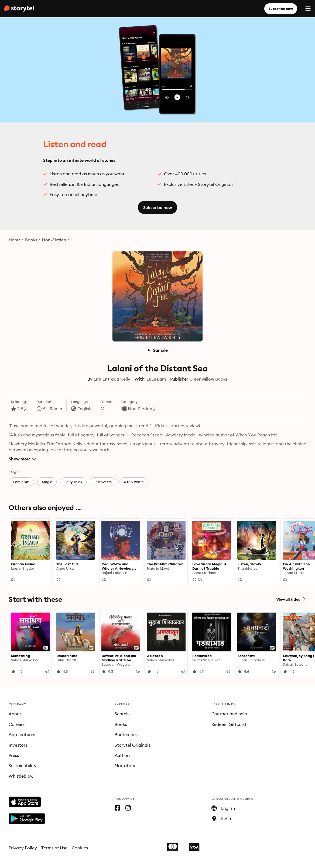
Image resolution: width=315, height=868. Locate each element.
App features (22, 734)
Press (14, 755)
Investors (18, 745)
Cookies (80, 848)
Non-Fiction (54, 240)
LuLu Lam (156, 379)
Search (122, 714)
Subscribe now (281, 9)
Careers (17, 724)
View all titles (291, 599)
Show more (22, 459)
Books (31, 240)
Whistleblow (21, 776)
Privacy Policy (23, 848)
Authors (123, 755)
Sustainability (23, 766)
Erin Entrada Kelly (112, 379)
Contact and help (229, 714)
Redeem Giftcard (229, 724)
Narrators (125, 766)
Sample (157, 350)
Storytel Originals (132, 745)
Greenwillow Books (208, 379)
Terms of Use (54, 848)
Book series (126, 734)
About (15, 714)
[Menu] (308, 9)
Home (15, 240)
